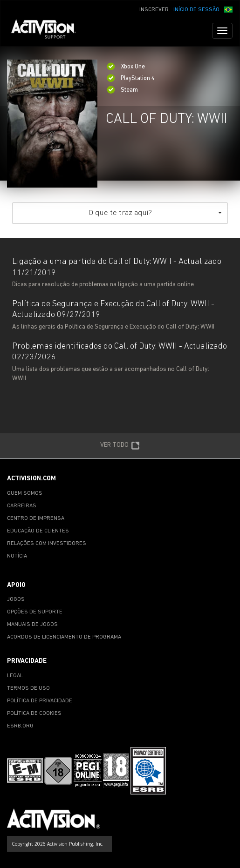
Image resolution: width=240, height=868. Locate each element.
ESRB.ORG (20, 726)
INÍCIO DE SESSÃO (196, 10)
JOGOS (16, 599)
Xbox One (126, 67)
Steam (122, 90)
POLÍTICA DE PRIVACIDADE (40, 701)
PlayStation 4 (131, 78)
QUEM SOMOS (25, 493)
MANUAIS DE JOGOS (32, 625)
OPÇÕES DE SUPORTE (35, 612)
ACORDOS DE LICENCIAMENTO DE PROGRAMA (64, 637)
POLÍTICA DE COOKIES (34, 713)
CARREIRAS (22, 506)
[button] (228, 9)
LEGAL (15, 676)
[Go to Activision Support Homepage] (48, 31)
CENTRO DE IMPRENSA (36, 518)
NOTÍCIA (17, 556)
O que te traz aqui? (155, 213)
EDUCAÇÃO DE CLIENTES (38, 531)
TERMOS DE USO (28, 688)
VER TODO (120, 446)
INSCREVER (154, 10)
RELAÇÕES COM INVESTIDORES (47, 544)
